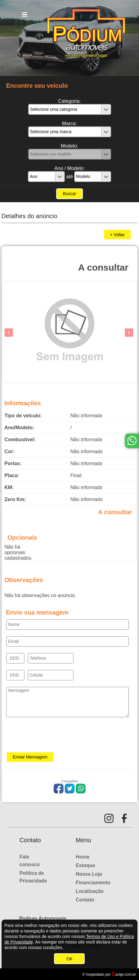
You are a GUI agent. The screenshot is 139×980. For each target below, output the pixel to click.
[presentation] (53, 737)
